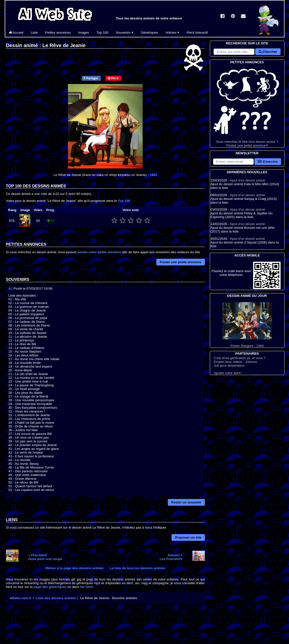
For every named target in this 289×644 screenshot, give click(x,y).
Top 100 (102, 33)
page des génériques (50, 587)
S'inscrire (268, 162)
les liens (87, 587)
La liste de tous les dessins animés (137, 568)
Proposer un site (188, 537)
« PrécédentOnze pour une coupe (45, 557)
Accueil (16, 33)
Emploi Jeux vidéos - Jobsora (235, 362)
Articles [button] (172, 33)
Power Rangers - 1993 (247, 325)
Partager (91, 78)
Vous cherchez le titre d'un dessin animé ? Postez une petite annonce (247, 106)
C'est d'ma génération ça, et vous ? (239, 358)
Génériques (149, 33)
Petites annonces (58, 33)
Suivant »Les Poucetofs (171, 557)
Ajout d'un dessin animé (247, 180)
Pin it (113, 78)
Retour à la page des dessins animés (75, 568)
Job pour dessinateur (229, 365)
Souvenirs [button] (125, 33)
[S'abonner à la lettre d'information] (233, 162)
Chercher (268, 52)
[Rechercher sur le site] (234, 52)
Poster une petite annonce (181, 262)
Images (84, 33)
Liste (34, 33)
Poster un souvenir (186, 502)
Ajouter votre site (227, 373)
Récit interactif (197, 33)
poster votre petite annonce (99, 252)
